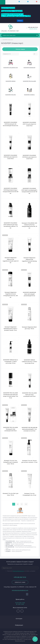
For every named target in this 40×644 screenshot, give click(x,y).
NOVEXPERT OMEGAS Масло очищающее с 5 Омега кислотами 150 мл (11, 361)
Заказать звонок (33, 29)
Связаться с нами (20, 582)
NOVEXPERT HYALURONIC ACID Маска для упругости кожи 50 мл (29, 157)
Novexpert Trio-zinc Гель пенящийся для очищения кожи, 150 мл (11, 462)
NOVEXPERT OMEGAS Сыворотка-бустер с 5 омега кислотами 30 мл (29, 362)
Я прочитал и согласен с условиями (21, 571)
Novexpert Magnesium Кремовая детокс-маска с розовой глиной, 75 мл (11, 329)
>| (26, 504)
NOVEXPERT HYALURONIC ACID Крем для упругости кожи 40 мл (11, 157)
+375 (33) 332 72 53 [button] (20, 577)
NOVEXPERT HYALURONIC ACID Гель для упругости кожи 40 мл (29, 124)
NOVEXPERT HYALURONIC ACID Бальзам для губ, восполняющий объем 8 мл (11, 124)
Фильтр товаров (20, 49)
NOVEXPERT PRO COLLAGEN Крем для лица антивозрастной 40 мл (29, 395)
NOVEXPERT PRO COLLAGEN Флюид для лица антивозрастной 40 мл (11, 429)
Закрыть (20, 21)
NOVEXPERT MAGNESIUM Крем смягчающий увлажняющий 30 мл (29, 294)
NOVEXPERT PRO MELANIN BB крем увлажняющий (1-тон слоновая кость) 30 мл (29, 429)
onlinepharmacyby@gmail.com (20, 590)
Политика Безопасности (18, 571)
